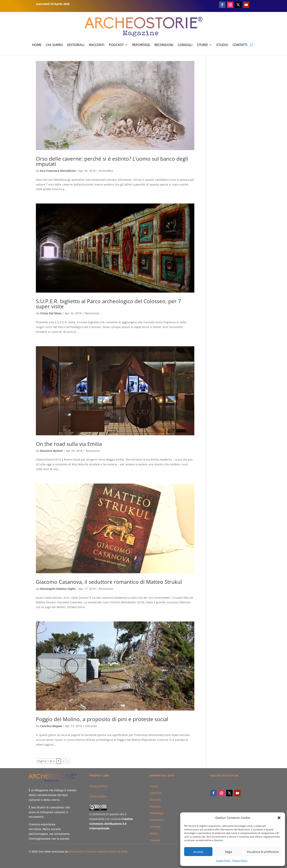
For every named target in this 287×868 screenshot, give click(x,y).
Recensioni (92, 313)
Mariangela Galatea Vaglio (58, 589)
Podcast (155, 806)
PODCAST (116, 45)
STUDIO (222, 45)
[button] (279, 818)
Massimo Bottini (51, 451)
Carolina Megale (51, 726)
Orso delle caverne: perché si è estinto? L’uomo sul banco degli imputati (112, 161)
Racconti (156, 800)
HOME (37, 45)
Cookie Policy (223, 861)
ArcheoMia (106, 171)
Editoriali (91, 726)
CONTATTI (240, 45)
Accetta (198, 852)
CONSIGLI (185, 45)
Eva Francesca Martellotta (58, 171)
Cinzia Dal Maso (51, 313)
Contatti (155, 840)
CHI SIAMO (54, 45)
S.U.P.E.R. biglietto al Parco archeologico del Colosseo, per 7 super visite (108, 304)
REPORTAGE (141, 45)
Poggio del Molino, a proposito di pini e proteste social (102, 719)
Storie (154, 833)
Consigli (155, 827)
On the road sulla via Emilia (69, 444)
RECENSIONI (164, 45)
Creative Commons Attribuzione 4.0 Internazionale (111, 824)
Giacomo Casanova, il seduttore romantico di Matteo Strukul (109, 582)
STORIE (202, 45)
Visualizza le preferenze (263, 852)
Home (154, 786)
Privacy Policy (240, 861)
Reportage (157, 813)
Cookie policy (98, 796)
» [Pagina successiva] (68, 761)
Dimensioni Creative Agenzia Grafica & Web (98, 851)
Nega (229, 852)
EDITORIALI (76, 45)
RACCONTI (97, 45)
